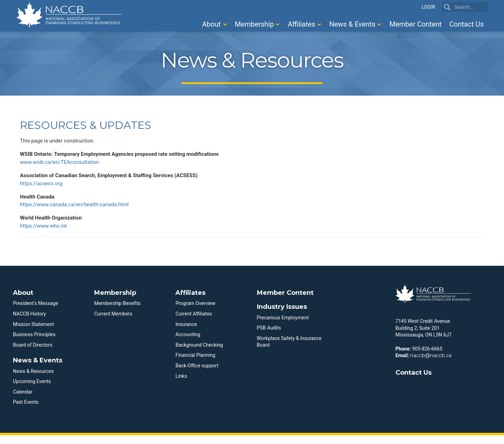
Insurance (186, 333)
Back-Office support (197, 374)
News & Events (352, 24)
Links (181, 384)
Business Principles (34, 343)
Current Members (113, 322)
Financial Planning (195, 364)
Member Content (415, 24)
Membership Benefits (117, 312)
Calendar (23, 401)
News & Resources (33, 380)
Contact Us (467, 24)
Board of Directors (33, 354)
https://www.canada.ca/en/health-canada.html (78, 211)
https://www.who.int (45, 234)
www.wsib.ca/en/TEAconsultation (62, 165)
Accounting (188, 343)
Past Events (26, 411)
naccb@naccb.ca (431, 364)
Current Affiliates (194, 322)
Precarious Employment (283, 326)
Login (428, 7)
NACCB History (29, 322)
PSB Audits (269, 337)
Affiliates (301, 24)
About (212, 24)
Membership (254, 24)
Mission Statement (33, 333)
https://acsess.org (43, 188)
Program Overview (195, 312)
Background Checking (199, 354)
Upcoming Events (32, 390)
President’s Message (36, 312)
